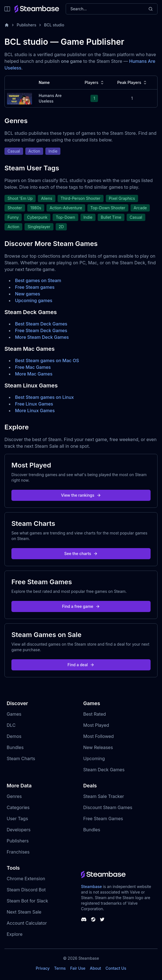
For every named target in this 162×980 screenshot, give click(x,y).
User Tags (17, 819)
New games (28, 294)
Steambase (91, 886)
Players (95, 83)
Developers (19, 830)
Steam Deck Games (104, 770)
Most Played (96, 725)
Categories (18, 807)
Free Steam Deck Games (41, 330)
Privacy (43, 968)
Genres (14, 796)
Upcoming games (34, 300)
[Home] (7, 25)
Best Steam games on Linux (44, 397)
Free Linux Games (34, 404)
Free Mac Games (33, 367)
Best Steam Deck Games (41, 324)
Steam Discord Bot (26, 890)
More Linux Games (35, 411)
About (95, 968)
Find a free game (81, 606)
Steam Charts (21, 758)
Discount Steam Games (108, 807)
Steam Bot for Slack (27, 901)
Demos (14, 736)
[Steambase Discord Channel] (84, 919)
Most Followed (99, 736)
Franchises (18, 852)
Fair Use (78, 968)
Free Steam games (35, 287)
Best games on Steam (38, 280)
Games (14, 714)
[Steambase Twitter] (102, 919)
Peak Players (132, 83)
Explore (15, 934)
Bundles (15, 747)
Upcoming (94, 758)
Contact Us (116, 968)
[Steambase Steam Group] (93, 919)
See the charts (81, 554)
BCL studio (54, 25)
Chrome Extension (26, 879)
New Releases (98, 747)
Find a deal (81, 665)
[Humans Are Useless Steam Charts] (19, 98)
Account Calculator (27, 923)
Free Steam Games (103, 819)
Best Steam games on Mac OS (47, 360)
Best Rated (94, 714)
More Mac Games (34, 374)
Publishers (26, 25)
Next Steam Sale (24, 912)
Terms (60, 968)
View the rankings (81, 495)
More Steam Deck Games (42, 337)
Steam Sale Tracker (104, 796)
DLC (11, 725)
